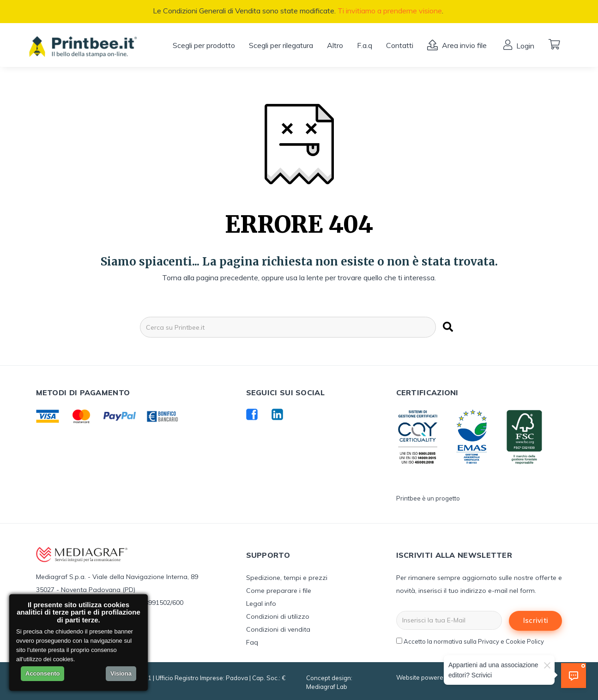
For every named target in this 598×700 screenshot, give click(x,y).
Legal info (261, 603)
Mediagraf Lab (327, 687)
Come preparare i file (279, 591)
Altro (335, 45)
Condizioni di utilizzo (278, 616)
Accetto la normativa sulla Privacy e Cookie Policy (474, 641)
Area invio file (463, 45)
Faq (252, 642)
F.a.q (365, 45)
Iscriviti (536, 620)
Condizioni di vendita (278, 629)
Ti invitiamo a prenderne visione (390, 11)
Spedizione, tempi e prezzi (287, 578)
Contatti (400, 45)
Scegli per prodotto (204, 45)
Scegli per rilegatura (281, 45)
